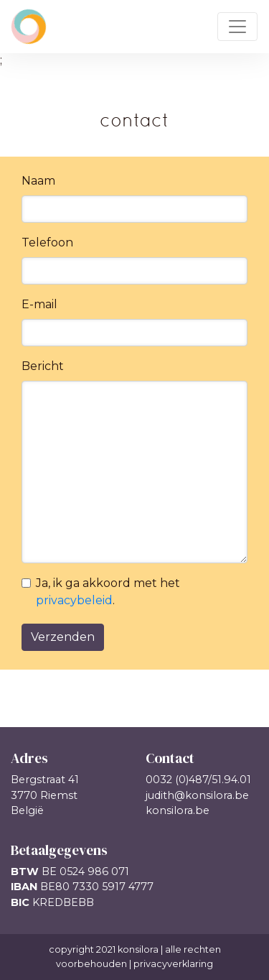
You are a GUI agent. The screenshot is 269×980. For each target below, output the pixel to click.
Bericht (43, 366)
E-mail (39, 304)
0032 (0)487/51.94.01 (198, 780)
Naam (38, 181)
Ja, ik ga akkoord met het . (108, 592)
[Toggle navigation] (237, 27)
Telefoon (47, 242)
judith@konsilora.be (197, 795)
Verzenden (63, 637)
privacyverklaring (173, 964)
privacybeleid (74, 600)
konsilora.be (178, 810)
